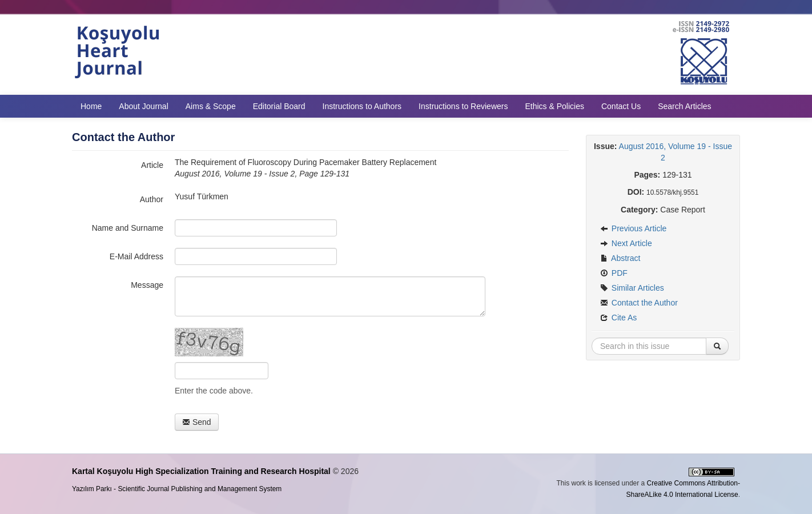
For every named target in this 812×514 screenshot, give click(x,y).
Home (91, 106)
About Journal (143, 106)
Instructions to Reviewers (463, 106)
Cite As (618, 318)
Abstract (620, 258)
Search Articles (684, 106)
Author (152, 199)
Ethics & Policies (554, 106)
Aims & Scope (211, 106)
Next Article (626, 243)
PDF (614, 273)
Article (152, 165)
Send (197, 422)
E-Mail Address (136, 256)
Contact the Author (639, 303)
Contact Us (621, 106)
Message (147, 285)
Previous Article (633, 228)
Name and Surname (128, 228)
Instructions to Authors (362, 106)
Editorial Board (279, 106)
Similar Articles (632, 288)
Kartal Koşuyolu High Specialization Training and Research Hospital (201, 471)
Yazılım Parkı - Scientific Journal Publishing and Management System (177, 489)
